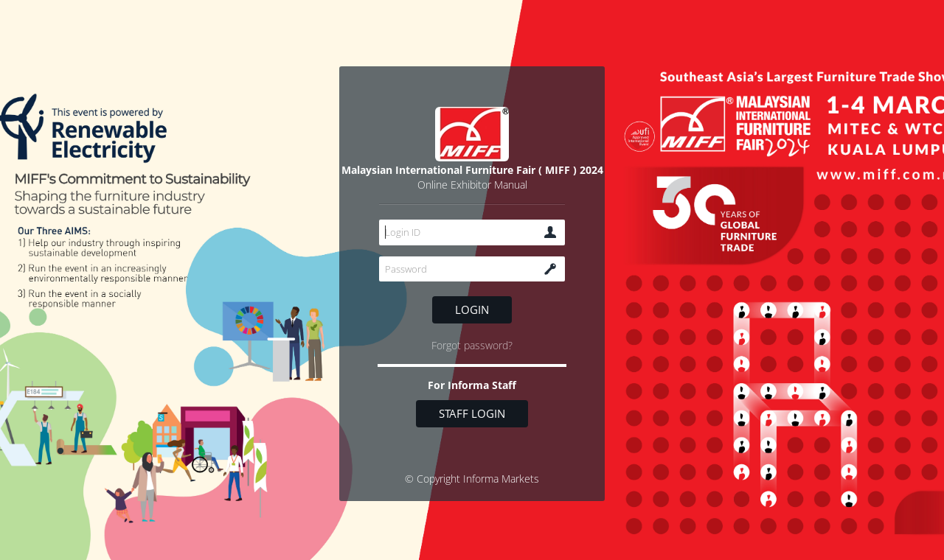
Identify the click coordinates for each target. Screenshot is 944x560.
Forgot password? (472, 345)
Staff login (472, 413)
